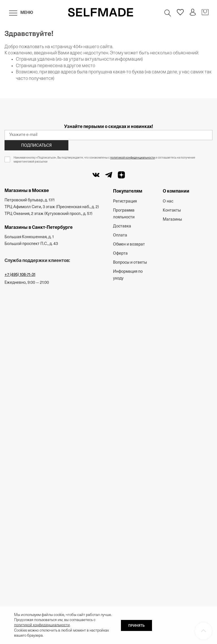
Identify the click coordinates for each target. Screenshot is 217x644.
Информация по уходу (128, 275)
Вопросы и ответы (130, 263)
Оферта (120, 254)
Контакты (172, 211)
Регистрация (125, 201)
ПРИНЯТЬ (136, 626)
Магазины (172, 220)
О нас (168, 201)
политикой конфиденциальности (133, 158)
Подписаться (36, 146)
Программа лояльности (124, 214)
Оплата (120, 235)
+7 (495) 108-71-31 (20, 275)
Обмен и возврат (129, 245)
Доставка (122, 226)
